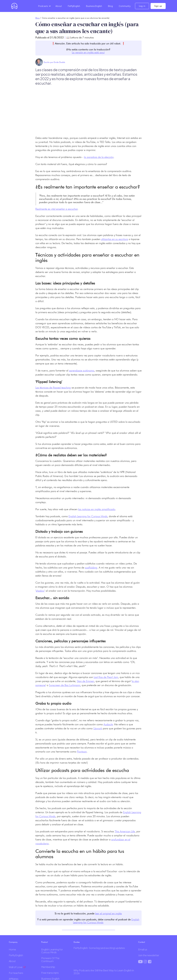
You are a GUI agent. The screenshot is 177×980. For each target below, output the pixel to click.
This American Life (125, 831)
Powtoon (82, 752)
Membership (48, 967)
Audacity (108, 724)
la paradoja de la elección (99, 157)
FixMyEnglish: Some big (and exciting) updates (99, 948)
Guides (77, 942)
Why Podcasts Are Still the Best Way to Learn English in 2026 (104, 972)
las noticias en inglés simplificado (97, 509)
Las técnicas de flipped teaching (53, 388)
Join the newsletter (149, 955)
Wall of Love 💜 (17, 967)
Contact (142, 942)
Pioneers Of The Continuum (50, 960)
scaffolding (91, 568)
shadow (40, 591)
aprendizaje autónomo (82, 370)
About (59, 6)
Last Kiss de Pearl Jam (106, 677)
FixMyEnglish (74, 6)
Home (12, 949)
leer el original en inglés (109, 913)
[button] (44, 6)
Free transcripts (50, 973)
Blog (110, 6)
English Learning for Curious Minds (88, 516)
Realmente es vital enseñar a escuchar (57, 209)
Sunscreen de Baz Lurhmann (65, 685)
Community (125, 6)
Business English (94, 6)
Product (44, 942)
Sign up (158, 6)
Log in (142, 6)
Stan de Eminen (86, 681)
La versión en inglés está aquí (88, 52)
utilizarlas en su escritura (114, 239)
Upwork (98, 728)
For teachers (16, 973)
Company (13, 942)
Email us (143, 949)
